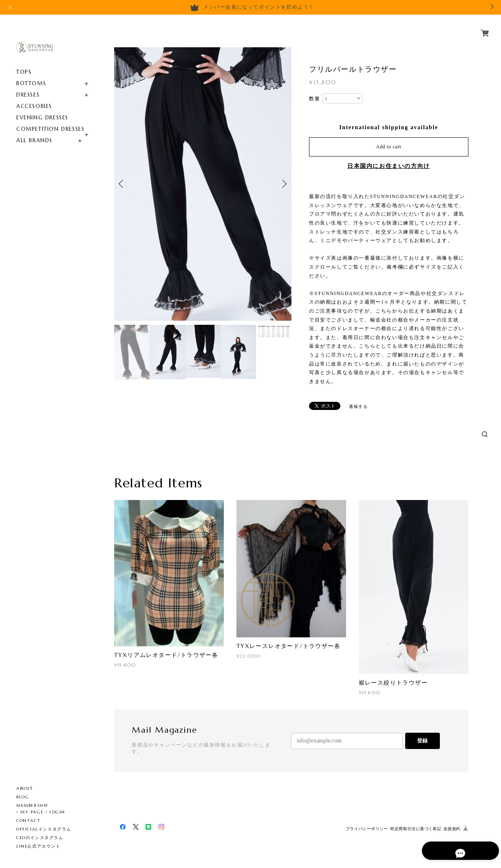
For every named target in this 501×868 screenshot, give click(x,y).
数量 (315, 99)
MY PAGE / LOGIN (43, 812)
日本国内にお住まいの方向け (389, 166)
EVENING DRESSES (42, 108)
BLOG (23, 797)
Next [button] (283, 184)
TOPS (24, 63)
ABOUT (25, 788)
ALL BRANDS (34, 131)
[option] (203, 184)
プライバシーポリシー (367, 829)
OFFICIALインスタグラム (44, 829)
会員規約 (452, 829)
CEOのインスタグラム (40, 838)
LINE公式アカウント (39, 846)
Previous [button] (122, 184)
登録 (422, 741)
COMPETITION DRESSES (50, 120)
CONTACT (28, 821)
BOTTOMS (31, 74)
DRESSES (28, 85)
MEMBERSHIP (32, 805)
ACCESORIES (34, 97)
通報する (358, 406)
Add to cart (389, 147)
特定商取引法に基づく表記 (416, 829)
